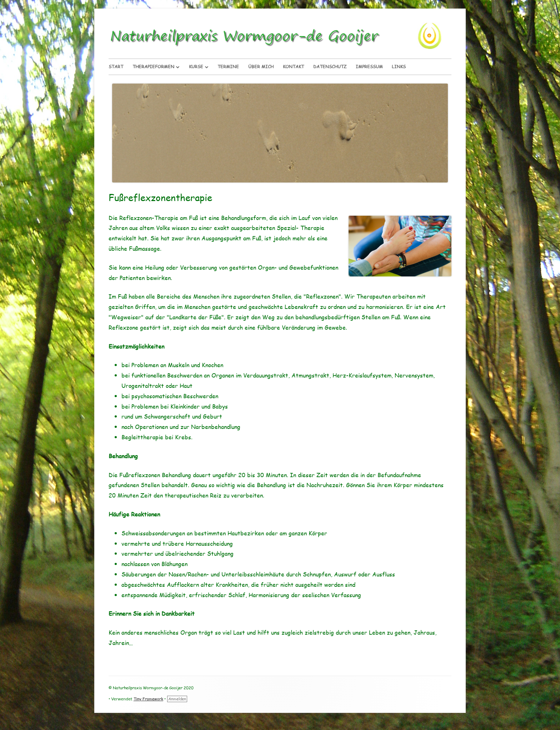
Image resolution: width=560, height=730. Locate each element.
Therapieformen (153, 67)
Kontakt (293, 67)
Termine (228, 67)
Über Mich (261, 67)
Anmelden (177, 699)
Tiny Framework (148, 699)
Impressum (369, 67)
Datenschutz (330, 67)
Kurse (196, 67)
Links (399, 67)
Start (116, 67)
